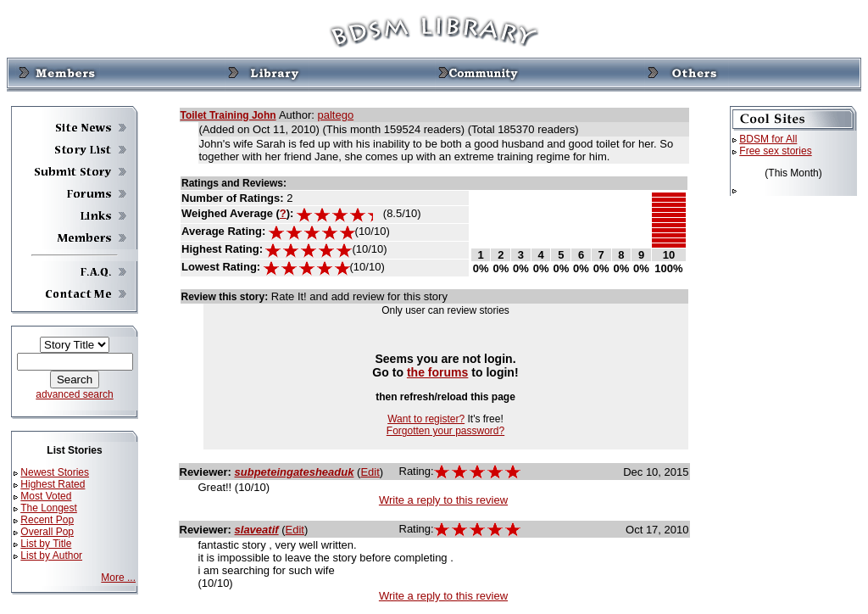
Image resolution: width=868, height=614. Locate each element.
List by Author (51, 555)
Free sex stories (775, 151)
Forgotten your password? (445, 431)
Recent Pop (47, 520)
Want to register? (426, 419)
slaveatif (257, 530)
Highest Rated (53, 484)
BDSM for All (768, 139)
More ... (118, 578)
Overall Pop (47, 532)
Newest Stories (55, 472)
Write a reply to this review (443, 500)
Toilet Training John (228, 115)
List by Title (46, 544)
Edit (370, 472)
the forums (438, 372)
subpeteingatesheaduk (295, 472)
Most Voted (46, 496)
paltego (335, 115)
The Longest (49, 508)
